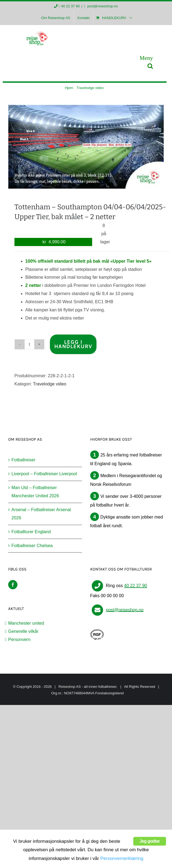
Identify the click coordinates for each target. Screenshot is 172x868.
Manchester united (26, 623)
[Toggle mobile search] (150, 66)
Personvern (19, 640)
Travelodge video (50, 384)
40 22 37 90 (70, 6)
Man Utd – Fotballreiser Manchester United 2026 (35, 492)
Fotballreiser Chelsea (32, 546)
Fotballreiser (23, 460)
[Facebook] (13, 585)
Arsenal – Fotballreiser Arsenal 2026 (41, 514)
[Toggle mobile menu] (146, 58)
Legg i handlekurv (73, 344)
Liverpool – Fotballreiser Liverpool (44, 474)
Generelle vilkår (23, 631)
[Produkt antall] (29, 344)
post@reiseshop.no (102, 6)
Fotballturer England (31, 532)
